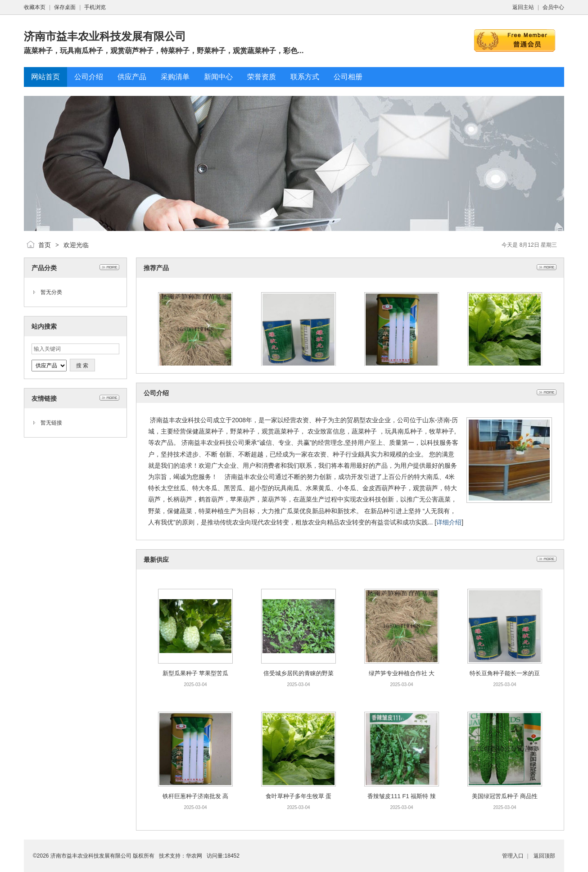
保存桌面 (65, 7)
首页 (45, 245)
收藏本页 (35, 7)
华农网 (194, 856)
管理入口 (513, 856)
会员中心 (553, 7)
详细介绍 (449, 522)
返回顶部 (544, 856)
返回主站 (523, 7)
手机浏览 (95, 7)
